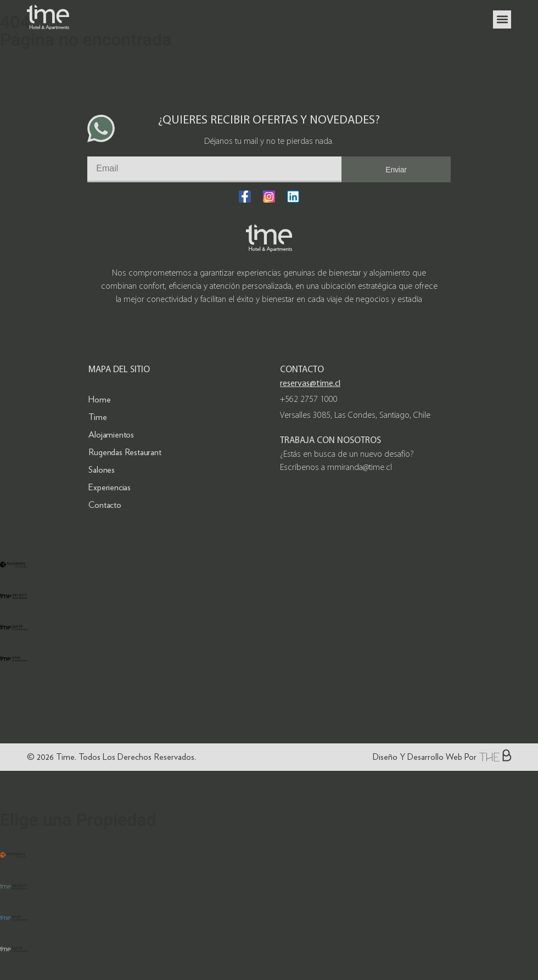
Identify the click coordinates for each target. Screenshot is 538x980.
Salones (102, 470)
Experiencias (110, 487)
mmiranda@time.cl (360, 468)
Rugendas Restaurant (125, 452)
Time (97, 417)
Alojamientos (111, 435)
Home (99, 399)
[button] (502, 19)
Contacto (105, 505)
